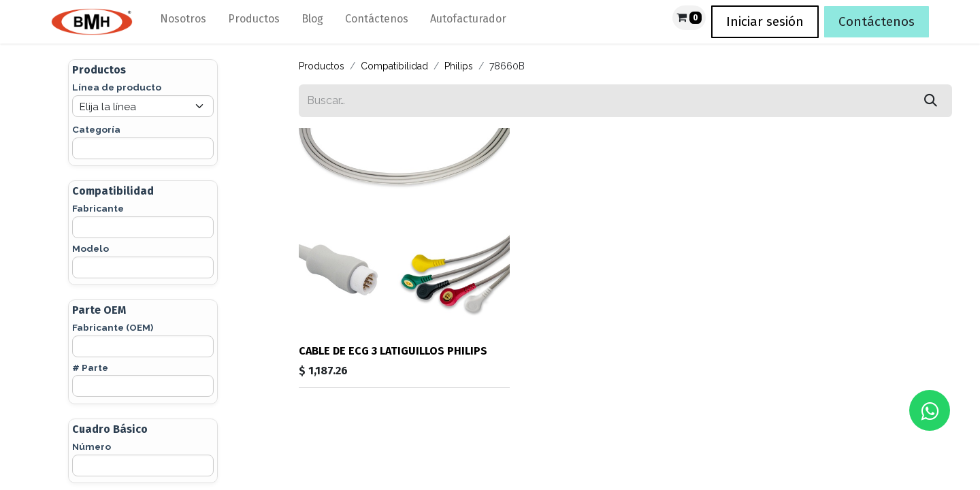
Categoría (96, 129)
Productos (322, 66)
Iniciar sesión (765, 21)
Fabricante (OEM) (113, 327)
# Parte (90, 367)
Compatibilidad (394, 66)
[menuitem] (183, 22)
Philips (459, 66)
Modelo (91, 248)
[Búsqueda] (931, 101)
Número (92, 446)
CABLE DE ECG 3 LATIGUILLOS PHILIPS (393, 351)
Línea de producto (117, 87)
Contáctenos (877, 21)
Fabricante (98, 208)
